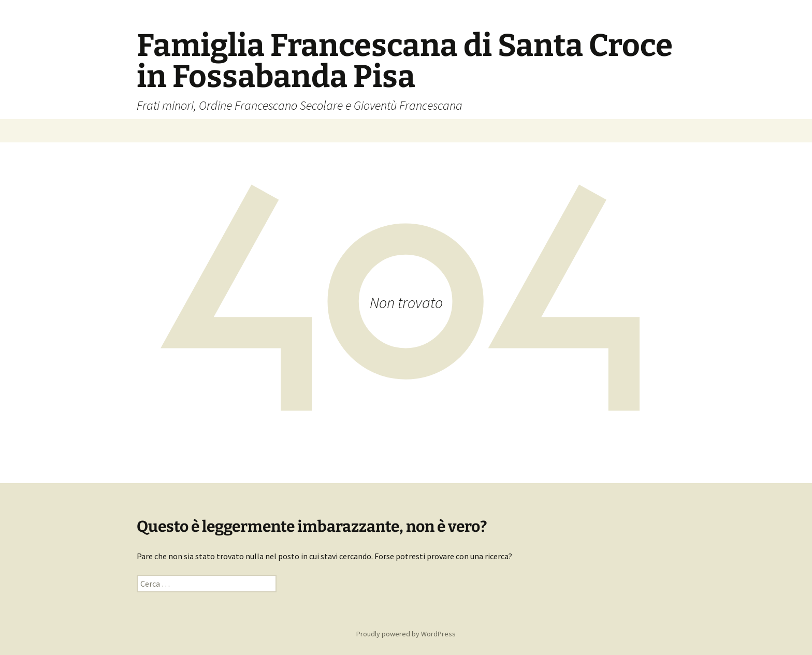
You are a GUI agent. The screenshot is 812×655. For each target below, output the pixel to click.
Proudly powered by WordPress (406, 634)
